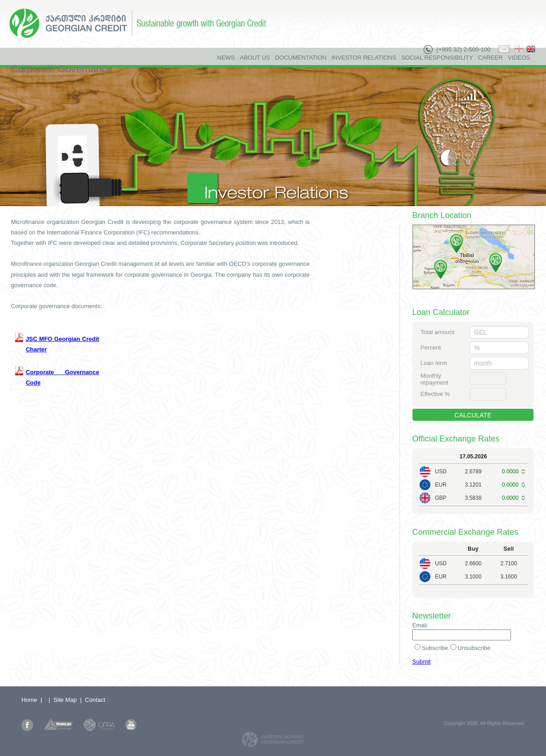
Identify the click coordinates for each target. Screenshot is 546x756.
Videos (519, 58)
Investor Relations (364, 58)
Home (29, 700)
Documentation (301, 58)
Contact (95, 700)
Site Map (65, 700)
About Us (255, 58)
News (226, 58)
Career (490, 58)
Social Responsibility (437, 58)
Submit (421, 662)
